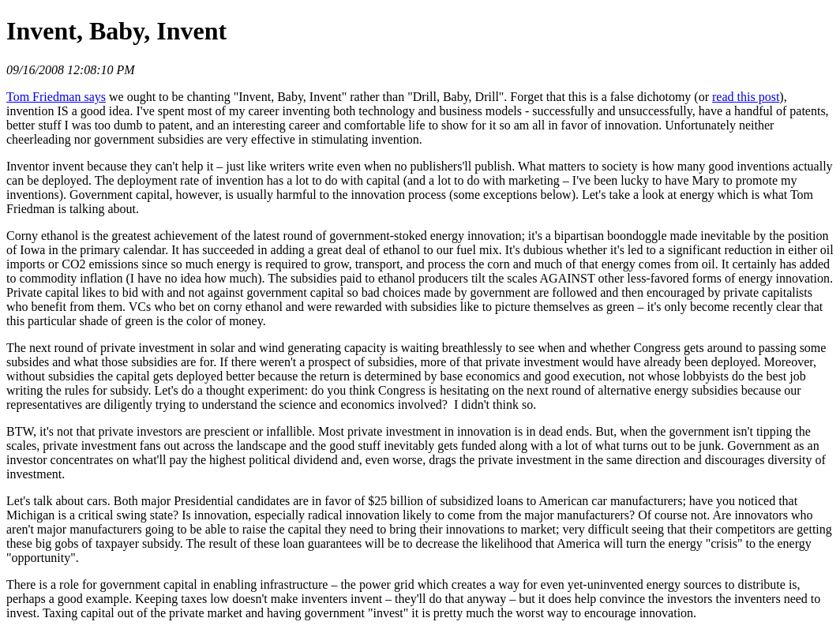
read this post (746, 97)
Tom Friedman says (56, 97)
